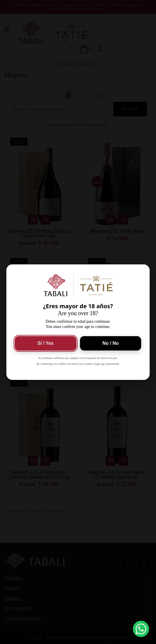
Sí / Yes (45, 343)
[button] (141, 629)
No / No (111, 343)
